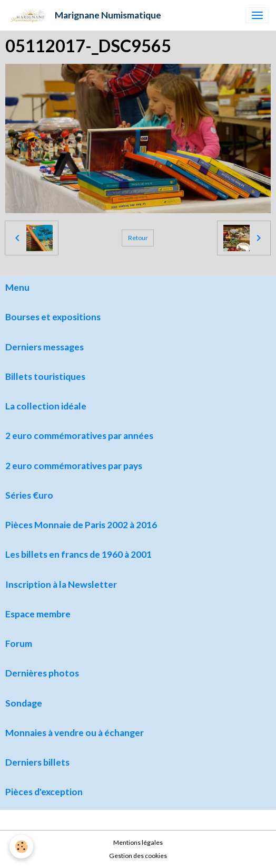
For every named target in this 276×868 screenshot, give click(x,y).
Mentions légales (138, 842)
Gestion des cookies (138, 856)
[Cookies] (21, 847)
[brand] (84, 15)
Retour (138, 238)
